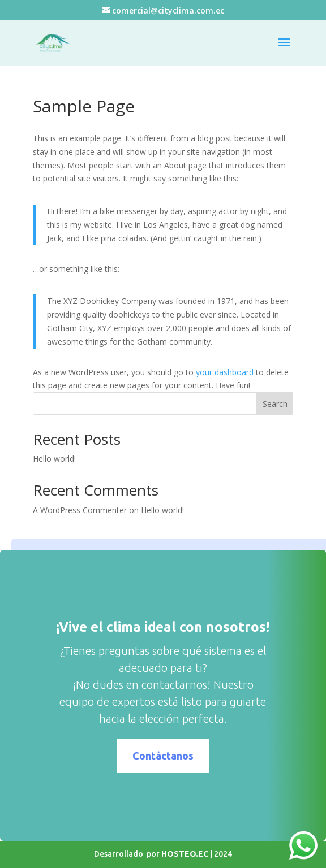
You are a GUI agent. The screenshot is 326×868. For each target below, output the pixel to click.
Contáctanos (189, 756)
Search (275, 404)
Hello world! (54, 459)
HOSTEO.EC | (188, 854)
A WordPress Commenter (80, 510)
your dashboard (225, 372)
